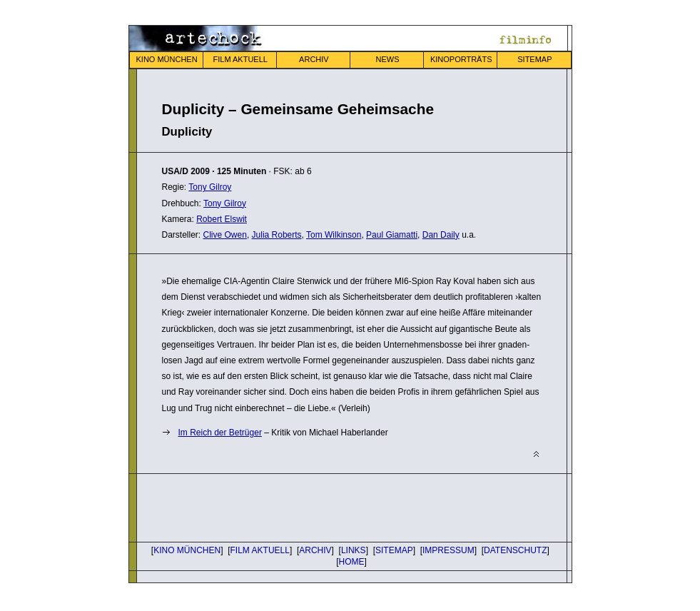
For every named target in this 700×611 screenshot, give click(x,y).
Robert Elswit (222, 219)
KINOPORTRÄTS (461, 59)
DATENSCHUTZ (515, 550)
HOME (352, 562)
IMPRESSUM (448, 550)
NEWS (388, 59)
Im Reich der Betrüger (220, 433)
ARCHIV (314, 59)
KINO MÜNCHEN (166, 59)
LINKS (354, 550)
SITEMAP (534, 59)
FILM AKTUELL (240, 59)
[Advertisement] (329, 506)
